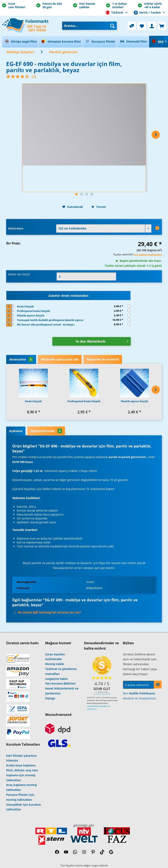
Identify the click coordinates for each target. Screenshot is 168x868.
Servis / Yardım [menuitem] (148, 13)
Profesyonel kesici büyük (34, 311)
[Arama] (112, 26)
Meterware (16, 228)
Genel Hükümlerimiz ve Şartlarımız (62, 691)
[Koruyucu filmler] (100, 42)
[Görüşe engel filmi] (20, 42)
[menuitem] (89, 26)
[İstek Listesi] (142, 26)
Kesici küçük (25, 306)
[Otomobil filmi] (133, 42)
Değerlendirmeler (46, 431)
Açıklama (16, 431)
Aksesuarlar (21, 359)
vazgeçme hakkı (57, 679)
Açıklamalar (54, 659)
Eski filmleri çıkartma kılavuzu (21, 758)
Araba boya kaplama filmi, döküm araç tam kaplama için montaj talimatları (22, 773)
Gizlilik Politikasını (142, 693)
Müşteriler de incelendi (103, 359)
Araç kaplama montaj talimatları (21, 787)
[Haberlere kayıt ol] (158, 685)
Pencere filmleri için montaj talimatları (20, 797)
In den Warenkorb (102, 341)
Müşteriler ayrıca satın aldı (60, 359)
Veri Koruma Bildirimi (60, 683)
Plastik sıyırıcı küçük (31, 315)
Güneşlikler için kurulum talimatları (24, 807)
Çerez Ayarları (55, 654)
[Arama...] (89, 26)
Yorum (99, 207)
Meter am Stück (19, 274)
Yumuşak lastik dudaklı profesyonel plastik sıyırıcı (50, 320)
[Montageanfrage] (132, 26)
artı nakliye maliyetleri (148, 254)
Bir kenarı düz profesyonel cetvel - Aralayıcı (46, 324)
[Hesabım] (152, 26)
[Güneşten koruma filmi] (61, 42)
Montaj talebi (55, 664)
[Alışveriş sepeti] (162, 26)
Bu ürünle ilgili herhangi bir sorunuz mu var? (48, 612)
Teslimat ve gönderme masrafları (61, 671)
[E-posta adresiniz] (138, 685)
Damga (50, 698)
